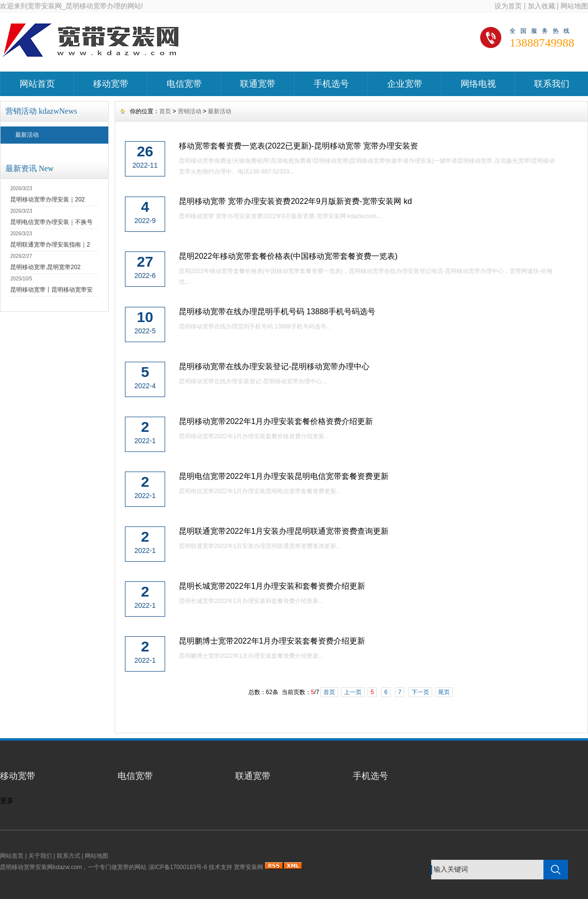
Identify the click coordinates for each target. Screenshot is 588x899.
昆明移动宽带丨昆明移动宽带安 (51, 290)
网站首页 (37, 84)
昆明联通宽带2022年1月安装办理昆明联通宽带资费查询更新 (284, 531)
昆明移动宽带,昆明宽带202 (45, 267)
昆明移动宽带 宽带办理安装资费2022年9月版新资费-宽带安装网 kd (295, 201)
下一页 (420, 692)
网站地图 (574, 6)
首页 (165, 111)
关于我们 (40, 856)
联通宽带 (258, 84)
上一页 (353, 692)
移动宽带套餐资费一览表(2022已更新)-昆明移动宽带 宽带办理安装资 (298, 146)
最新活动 (27, 135)
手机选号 (331, 84)
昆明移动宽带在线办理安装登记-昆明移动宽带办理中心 (274, 366)
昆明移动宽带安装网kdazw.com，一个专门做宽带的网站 (73, 867)
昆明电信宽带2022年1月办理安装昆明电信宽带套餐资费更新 (284, 476)
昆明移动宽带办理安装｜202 (48, 200)
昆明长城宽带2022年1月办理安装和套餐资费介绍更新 (272, 586)
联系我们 (552, 84)
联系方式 (69, 856)
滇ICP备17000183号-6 (178, 867)
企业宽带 (405, 84)
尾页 (444, 692)
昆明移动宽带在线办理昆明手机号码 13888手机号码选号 (277, 312)
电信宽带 (184, 84)
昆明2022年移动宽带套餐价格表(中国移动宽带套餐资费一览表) (288, 256)
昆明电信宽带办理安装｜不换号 (51, 222)
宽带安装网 (248, 867)
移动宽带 (111, 84)
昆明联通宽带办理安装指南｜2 (50, 245)
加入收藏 (541, 6)
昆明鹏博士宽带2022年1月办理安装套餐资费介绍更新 (272, 641)
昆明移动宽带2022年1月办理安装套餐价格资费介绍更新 (276, 421)
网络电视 (478, 84)
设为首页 (508, 6)
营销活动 (190, 111)
